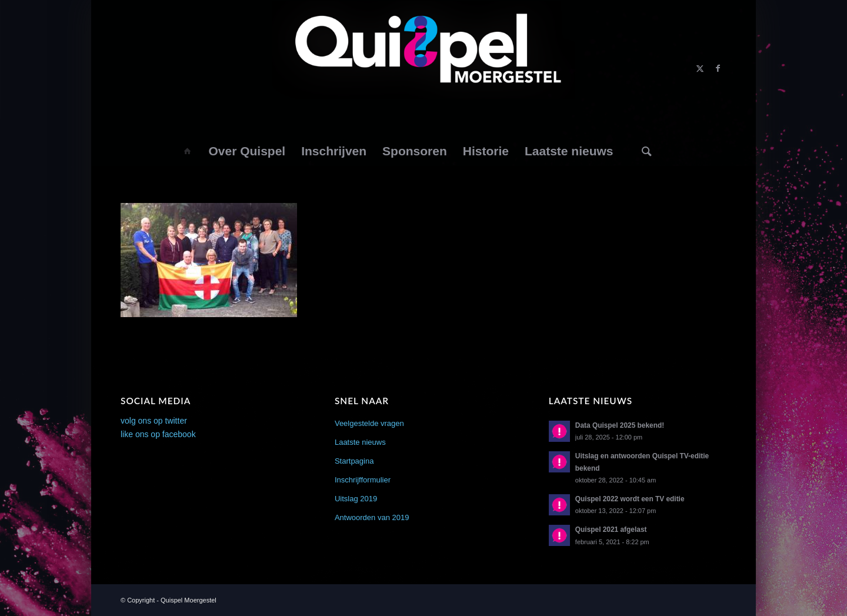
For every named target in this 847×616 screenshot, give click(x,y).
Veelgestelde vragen (369, 423)
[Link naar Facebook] (718, 68)
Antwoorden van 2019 (372, 517)
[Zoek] (647, 151)
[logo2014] (424, 68)
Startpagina (354, 461)
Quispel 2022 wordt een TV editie (630, 499)
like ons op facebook (158, 434)
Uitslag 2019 (356, 499)
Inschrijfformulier (363, 480)
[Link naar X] (700, 68)
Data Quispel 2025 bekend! (620, 425)
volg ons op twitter (154, 421)
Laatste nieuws (360, 442)
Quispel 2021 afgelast (611, 530)
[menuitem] (187, 151)
